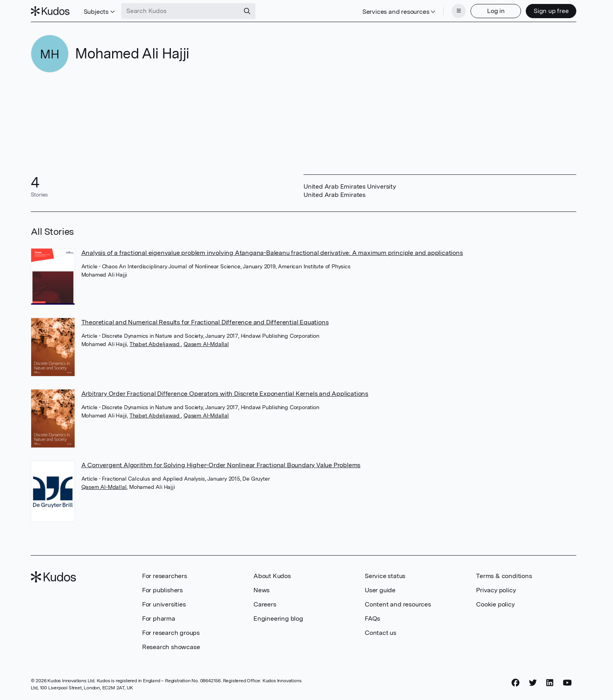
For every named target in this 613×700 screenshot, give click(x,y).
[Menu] (459, 11)
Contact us (381, 633)
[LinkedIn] (550, 683)
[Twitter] (533, 683)
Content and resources (398, 604)
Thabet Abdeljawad (155, 344)
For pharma (159, 619)
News (262, 590)
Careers (265, 604)
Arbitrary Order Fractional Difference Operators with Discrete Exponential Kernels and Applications (225, 394)
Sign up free (551, 11)
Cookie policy (495, 604)
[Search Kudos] (180, 11)
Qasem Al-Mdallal (206, 344)
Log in (496, 11)
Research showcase (171, 647)
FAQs (372, 619)
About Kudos (272, 576)
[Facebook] (516, 683)
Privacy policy (496, 590)
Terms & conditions (504, 576)
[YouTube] (567, 683)
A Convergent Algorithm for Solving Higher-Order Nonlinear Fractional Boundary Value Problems (221, 465)
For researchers (165, 576)
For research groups (171, 633)
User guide (380, 590)
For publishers (162, 590)
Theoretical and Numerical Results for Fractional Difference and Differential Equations (205, 322)
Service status (385, 576)
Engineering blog (278, 619)
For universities (164, 604)
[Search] (247, 11)
